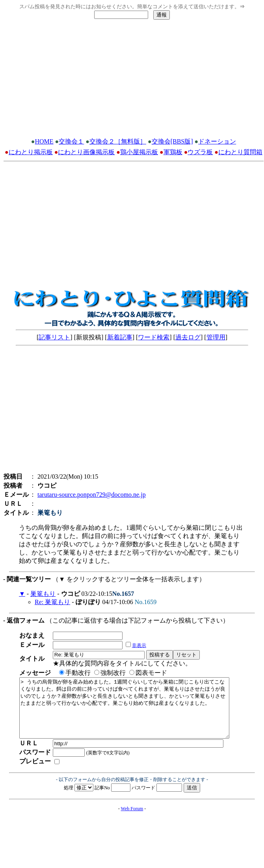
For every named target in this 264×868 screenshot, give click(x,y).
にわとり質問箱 (240, 152)
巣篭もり (43, 594)
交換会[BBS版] (172, 141)
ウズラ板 (200, 152)
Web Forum (132, 820)
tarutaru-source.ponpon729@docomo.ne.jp (92, 495)
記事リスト (54, 337)
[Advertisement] (132, 81)
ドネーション (217, 141)
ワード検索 (154, 337)
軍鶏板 (173, 152)
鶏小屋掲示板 (139, 152)
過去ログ (188, 337)
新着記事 (120, 337)
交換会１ (71, 141)
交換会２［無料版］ (118, 141)
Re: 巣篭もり (52, 602)
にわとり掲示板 (31, 152)
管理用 (216, 337)
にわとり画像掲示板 (86, 152)
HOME (44, 141)
